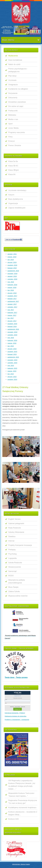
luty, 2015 (11, 374)
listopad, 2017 (12, 299)
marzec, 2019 (12, 257)
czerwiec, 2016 (12, 335)
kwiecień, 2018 (12, 285)
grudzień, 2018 (12, 265)
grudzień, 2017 (12, 296)
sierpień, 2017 (12, 304)
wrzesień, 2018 (12, 274)
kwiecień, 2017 (12, 313)
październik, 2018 (13, 271)
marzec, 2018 (12, 287)
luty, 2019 (11, 260)
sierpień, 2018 (12, 276)
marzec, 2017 (12, 315)
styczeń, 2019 (12, 262)
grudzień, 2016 (12, 324)
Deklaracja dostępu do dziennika (16, 716)
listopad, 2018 (12, 268)
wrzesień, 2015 (12, 360)
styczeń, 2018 (12, 293)
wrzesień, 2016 (12, 332)
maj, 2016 (11, 338)
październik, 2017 (13, 301)
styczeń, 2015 (12, 377)
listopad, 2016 (12, 326)
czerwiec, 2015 (12, 363)
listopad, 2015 (12, 354)
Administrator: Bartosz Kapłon (21, 864)
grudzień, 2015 (12, 352)
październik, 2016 (13, 329)
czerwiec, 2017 (12, 307)
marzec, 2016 (12, 343)
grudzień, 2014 (12, 379)
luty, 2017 (11, 318)
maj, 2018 (11, 282)
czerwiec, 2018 (12, 279)
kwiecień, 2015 (12, 368)
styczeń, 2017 (12, 321)
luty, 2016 (11, 346)
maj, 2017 (11, 310)
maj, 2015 (11, 365)
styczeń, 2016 (12, 349)
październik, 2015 (13, 357)
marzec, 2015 (12, 371)
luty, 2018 (11, 290)
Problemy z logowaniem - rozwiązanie (17, 720)
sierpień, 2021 (12, 254)
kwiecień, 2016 (12, 340)
